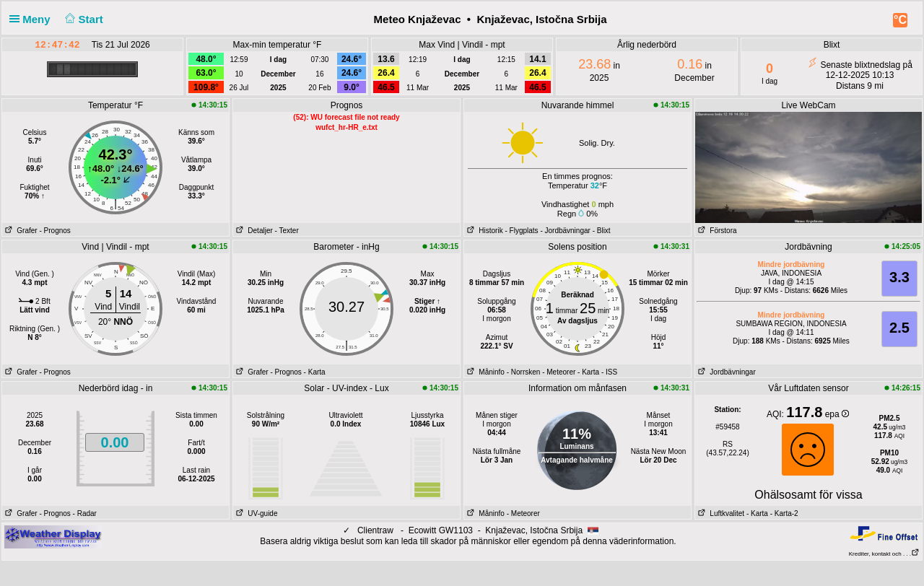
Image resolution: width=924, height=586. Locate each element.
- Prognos (55, 231)
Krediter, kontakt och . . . (884, 554)
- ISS (609, 372)
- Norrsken (524, 372)
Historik (484, 231)
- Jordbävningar (565, 231)
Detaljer (253, 231)
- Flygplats (521, 231)
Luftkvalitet (720, 513)
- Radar (85, 513)
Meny (33, 19)
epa (837, 414)
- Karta (315, 372)
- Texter (287, 231)
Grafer (20, 231)
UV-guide (255, 513)
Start (83, 19)
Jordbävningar (725, 372)
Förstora (716, 231)
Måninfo (484, 372)
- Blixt (602, 231)
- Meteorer (559, 372)
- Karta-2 (783, 513)
